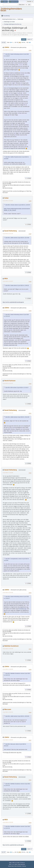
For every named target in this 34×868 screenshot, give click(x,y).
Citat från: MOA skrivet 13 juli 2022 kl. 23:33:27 (17, 388)
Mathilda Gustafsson (11, 646)
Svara (24, 39)
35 (22, 42)
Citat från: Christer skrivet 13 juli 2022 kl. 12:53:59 (18, 205)
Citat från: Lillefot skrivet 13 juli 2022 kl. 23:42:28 (17, 417)
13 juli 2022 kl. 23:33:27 (8, 281)
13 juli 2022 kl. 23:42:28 (8, 310)
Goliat (6, 198)
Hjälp (10, 863)
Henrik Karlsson (10, 381)
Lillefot (7, 47)
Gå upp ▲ (23, 863)
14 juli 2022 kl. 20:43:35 (8, 592)
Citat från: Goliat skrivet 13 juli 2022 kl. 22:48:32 (17, 286)
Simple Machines (21, 864)
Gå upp (4, 852)
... (14, 42)
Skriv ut (30, 39)
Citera (28, 178)
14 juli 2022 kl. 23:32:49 (8, 822)
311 (28, 42)
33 (17, 42)
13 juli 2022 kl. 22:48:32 (8, 201)
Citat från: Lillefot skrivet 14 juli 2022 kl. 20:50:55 (17, 716)
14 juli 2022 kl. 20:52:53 (8, 712)
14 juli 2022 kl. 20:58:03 (8, 740)
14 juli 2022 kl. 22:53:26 (8, 780)
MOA (6, 279)
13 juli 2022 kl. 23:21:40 (8, 234)
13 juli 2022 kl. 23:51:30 (8, 413)
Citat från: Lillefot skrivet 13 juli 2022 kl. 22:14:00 (17, 238)
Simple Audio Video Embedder (15, 866)
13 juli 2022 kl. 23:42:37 (8, 383)
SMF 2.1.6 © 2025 (13, 864)
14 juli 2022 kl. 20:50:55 (8, 669)
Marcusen (8, 709)
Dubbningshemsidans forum (11, 10)
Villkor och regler (16, 863)
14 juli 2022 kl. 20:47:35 (8, 649)
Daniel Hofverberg (11, 231)
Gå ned (4, 43)
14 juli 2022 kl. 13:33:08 (8, 473)
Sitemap (24, 866)
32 (15, 42)
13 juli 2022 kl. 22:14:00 (8, 50)
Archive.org (23, 609)
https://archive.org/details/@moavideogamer (13, 302)
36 (24, 42)
